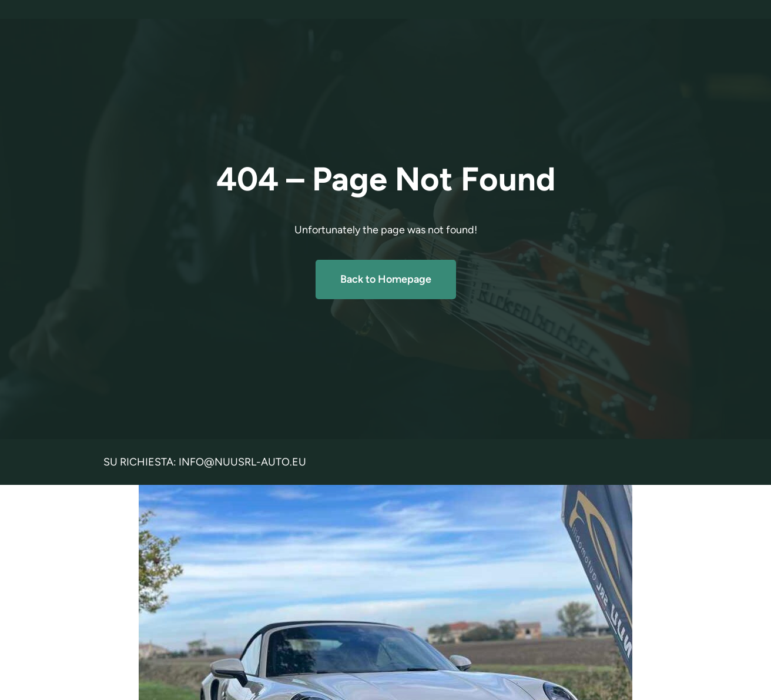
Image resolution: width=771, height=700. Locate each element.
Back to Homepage (386, 279)
